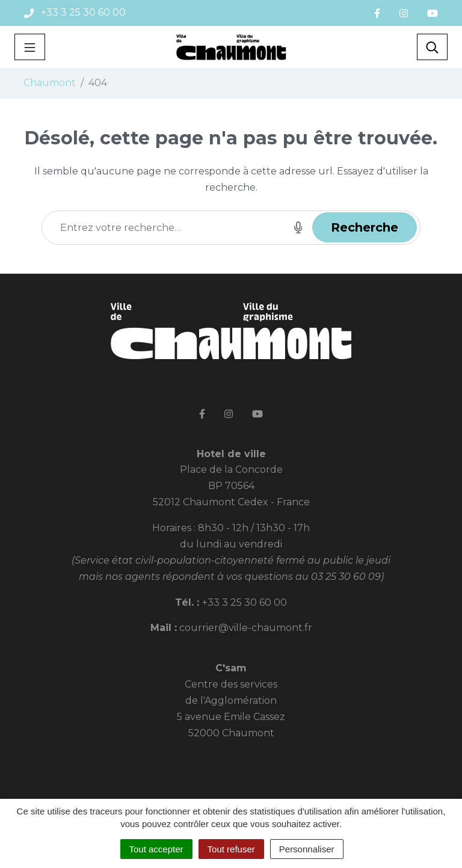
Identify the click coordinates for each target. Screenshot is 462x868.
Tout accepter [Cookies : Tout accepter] (156, 849)
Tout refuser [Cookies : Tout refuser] (231, 849)
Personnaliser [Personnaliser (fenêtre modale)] (307, 849)
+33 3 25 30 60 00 (245, 602)
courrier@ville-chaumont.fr (246, 628)
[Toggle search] (432, 47)
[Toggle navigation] (30, 47)
